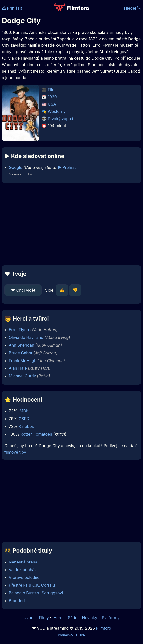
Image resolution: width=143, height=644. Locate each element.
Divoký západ (61, 119)
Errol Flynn (19, 330)
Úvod (29, 618)
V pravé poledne (24, 577)
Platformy (111, 618)
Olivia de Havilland (26, 337)
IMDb (24, 411)
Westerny (57, 111)
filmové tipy (15, 452)
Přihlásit (12, 8)
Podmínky (66, 635)
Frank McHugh (23, 361)
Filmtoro (104, 628)
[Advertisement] (71, 224)
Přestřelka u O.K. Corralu (32, 585)
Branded (17, 601)
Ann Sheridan (22, 345)
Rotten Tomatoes (36, 434)
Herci (58, 618)
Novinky (89, 618)
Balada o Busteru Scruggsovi (36, 593)
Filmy (44, 618)
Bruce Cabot (21, 353)
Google (16, 167)
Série (73, 618)
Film (52, 90)
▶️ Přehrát (67, 167)
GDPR (81, 635)
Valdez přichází (23, 570)
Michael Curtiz (22, 376)
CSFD (24, 419)
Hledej (132, 8)
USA (52, 104)
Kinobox (26, 426)
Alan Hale (18, 368)
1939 (52, 97)
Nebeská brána (23, 562)
